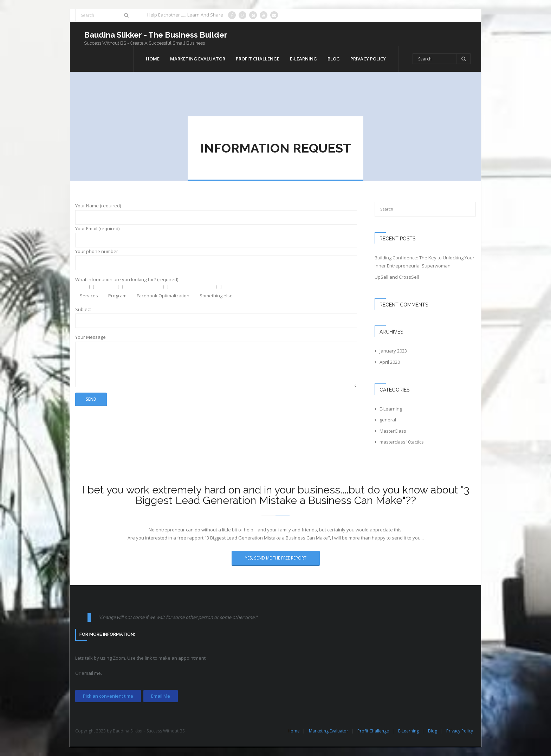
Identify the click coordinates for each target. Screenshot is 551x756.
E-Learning (391, 409)
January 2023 (393, 351)
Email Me (161, 696)
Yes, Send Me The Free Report (276, 558)
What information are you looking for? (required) (127, 279)
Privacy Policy (460, 731)
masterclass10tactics (402, 442)
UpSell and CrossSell (397, 277)
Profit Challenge (373, 731)
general (388, 420)
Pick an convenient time (108, 696)
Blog (433, 731)
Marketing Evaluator (329, 731)
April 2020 (390, 362)
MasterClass (393, 431)
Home (294, 731)
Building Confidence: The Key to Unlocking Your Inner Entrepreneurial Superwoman (424, 262)
